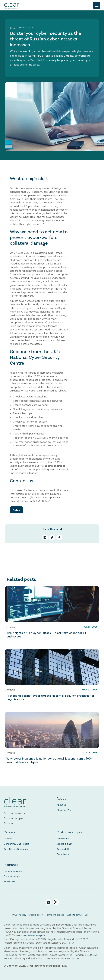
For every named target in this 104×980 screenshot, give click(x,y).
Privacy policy (19, 915)
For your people (12, 876)
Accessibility (64, 849)
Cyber (16, 510)
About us (61, 805)
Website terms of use (78, 915)
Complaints (63, 854)
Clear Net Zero (64, 810)
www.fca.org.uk (36, 935)
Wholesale (9, 881)
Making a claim (64, 844)
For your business (13, 871)
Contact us (63, 839)
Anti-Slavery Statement (16, 849)
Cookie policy (36, 915)
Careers (8, 839)
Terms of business (55, 915)
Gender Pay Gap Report (16, 844)
